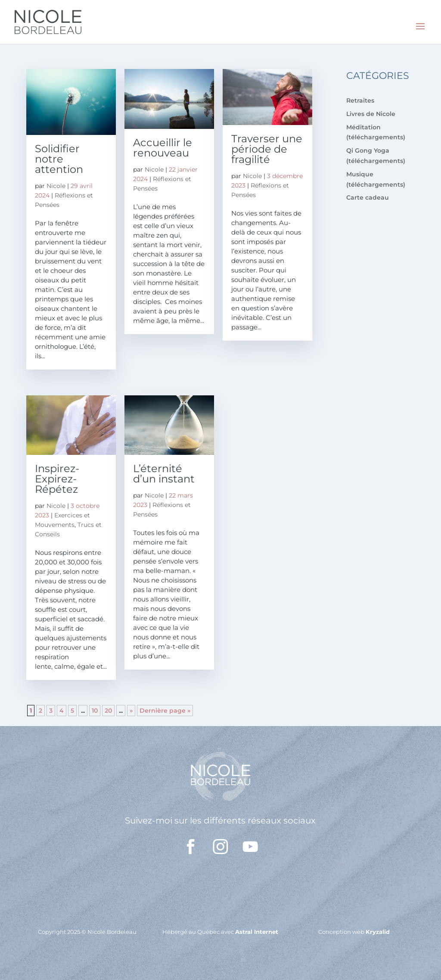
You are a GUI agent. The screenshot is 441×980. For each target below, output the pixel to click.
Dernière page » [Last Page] (165, 711)
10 (95, 711)
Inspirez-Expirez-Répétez (57, 479)
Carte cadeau (368, 197)
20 (108, 711)
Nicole (56, 186)
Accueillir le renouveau (163, 148)
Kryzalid (378, 932)
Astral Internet (257, 932)
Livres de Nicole (371, 114)
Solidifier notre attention (59, 159)
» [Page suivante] (131, 711)
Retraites (360, 100)
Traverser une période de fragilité (267, 149)
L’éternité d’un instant (164, 474)
